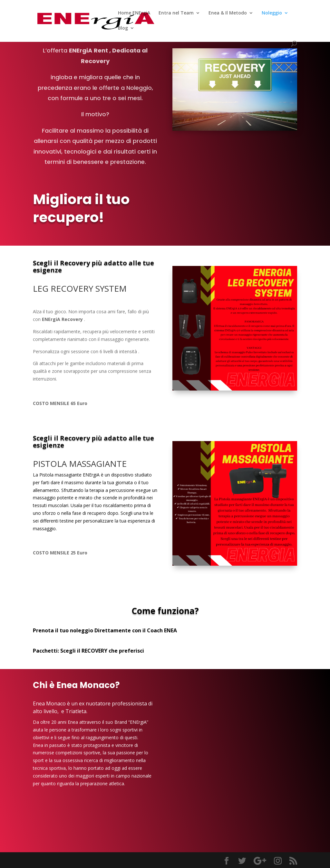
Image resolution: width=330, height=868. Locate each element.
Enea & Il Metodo (228, 13)
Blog (123, 28)
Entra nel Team (176, 13)
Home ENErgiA (134, 13)
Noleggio (272, 13)
